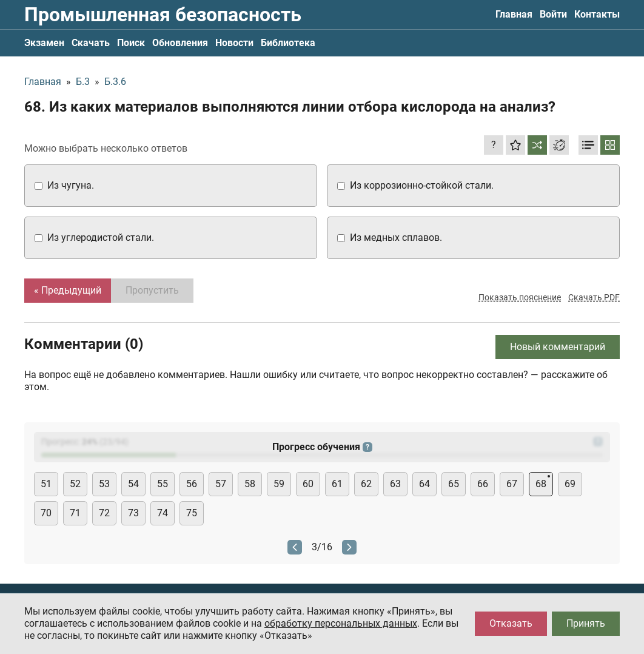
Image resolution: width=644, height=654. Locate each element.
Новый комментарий (558, 347)
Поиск (131, 43)
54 (133, 484)
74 (163, 513)
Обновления (180, 43)
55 (163, 484)
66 (483, 484)
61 (337, 484)
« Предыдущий (68, 290)
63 (395, 484)
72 (104, 513)
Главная (514, 14)
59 (279, 484)
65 (454, 484)
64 (424, 484)
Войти (553, 14)
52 (75, 484)
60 (308, 484)
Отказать (511, 623)
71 (75, 513)
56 (192, 484)
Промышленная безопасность (163, 15)
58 (250, 484)
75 (192, 513)
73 (133, 513)
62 (366, 484)
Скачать (91, 43)
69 (570, 484)
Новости (234, 43)
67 (512, 484)
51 (46, 484)
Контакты (597, 14)
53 (104, 484)
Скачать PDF (594, 297)
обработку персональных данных (341, 623)
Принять (586, 623)
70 (46, 513)
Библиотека (288, 43)
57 (221, 484)
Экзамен (44, 43)
